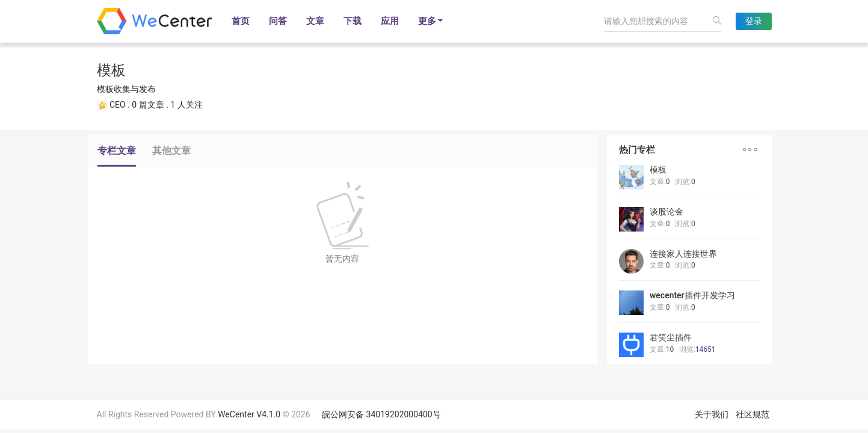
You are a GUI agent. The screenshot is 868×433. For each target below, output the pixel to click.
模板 (658, 170)
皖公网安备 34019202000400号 (381, 414)
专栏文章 (117, 151)
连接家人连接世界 (683, 254)
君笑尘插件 (671, 337)
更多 (427, 21)
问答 (278, 21)
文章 (315, 21)
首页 (241, 21)
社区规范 (753, 414)
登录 (754, 21)
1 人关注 (186, 105)
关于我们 (712, 414)
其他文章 (171, 151)
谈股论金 (666, 212)
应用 (390, 21)
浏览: (685, 182)
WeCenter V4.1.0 (249, 414)
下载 (352, 21)
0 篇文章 (148, 105)
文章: (660, 182)
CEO (118, 105)
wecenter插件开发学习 (692, 295)
